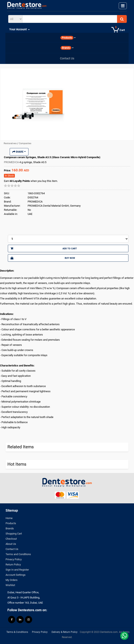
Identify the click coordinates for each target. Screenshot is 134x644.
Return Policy (13, 565)
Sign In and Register (17, 570)
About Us (11, 544)
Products (11, 523)
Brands (10, 528)
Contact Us (12, 549)
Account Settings (16, 575)
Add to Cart (44, 248)
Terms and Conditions (18, 554)
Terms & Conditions (17, 632)
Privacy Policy (14, 559)
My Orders (12, 580)
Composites (25, 143)
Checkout (11, 539)
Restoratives (11, 143)
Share (19, 152)
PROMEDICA (12, 162)
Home (9, 518)
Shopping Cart (14, 534)
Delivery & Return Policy (65, 632)
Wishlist (10, 585)
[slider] (12, 186)
